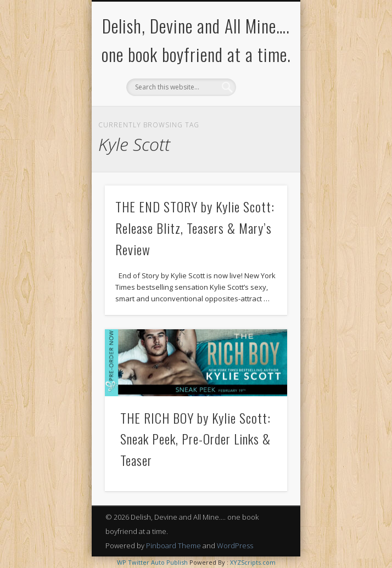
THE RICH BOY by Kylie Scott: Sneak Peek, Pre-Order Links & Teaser (195, 439)
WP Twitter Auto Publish (152, 562)
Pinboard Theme (173, 545)
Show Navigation (260, 98)
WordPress (235, 545)
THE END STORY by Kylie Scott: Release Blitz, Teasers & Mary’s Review (195, 228)
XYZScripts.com (253, 562)
